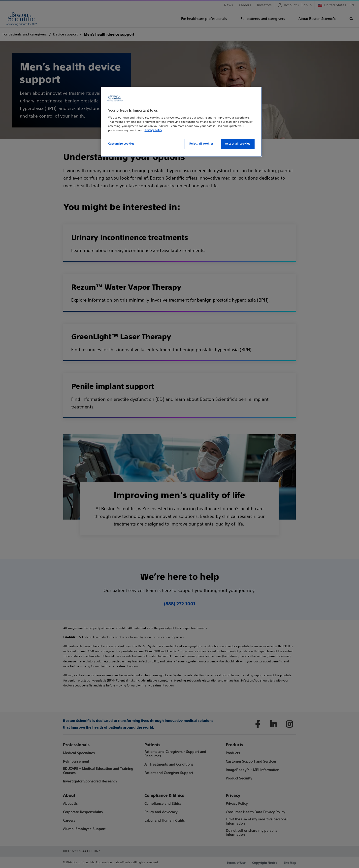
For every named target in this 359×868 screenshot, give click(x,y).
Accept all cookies (238, 144)
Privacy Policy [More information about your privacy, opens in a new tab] (153, 130)
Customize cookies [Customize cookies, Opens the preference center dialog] (121, 144)
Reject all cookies (201, 144)
